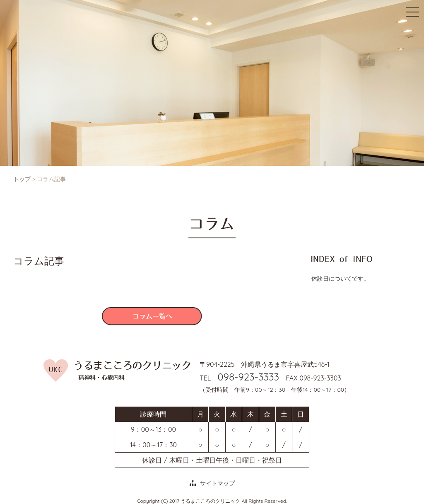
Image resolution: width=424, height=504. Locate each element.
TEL (239, 378)
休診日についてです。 (340, 279)
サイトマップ (217, 483)
